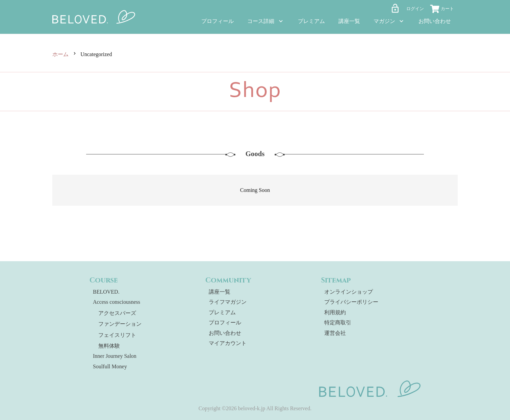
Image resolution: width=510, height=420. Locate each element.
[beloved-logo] (94, 17)
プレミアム (222, 312)
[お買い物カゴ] (444, 10)
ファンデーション (120, 324)
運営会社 (335, 333)
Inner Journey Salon (115, 356)
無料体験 (109, 346)
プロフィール (225, 323)
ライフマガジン (228, 302)
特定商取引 (338, 323)
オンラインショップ (349, 292)
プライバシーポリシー (351, 302)
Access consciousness (117, 302)
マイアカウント (228, 343)
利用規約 (335, 312)
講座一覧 (220, 292)
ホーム (60, 54)
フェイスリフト (117, 335)
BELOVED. (106, 292)
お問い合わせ (225, 333)
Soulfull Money (110, 366)
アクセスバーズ (117, 313)
